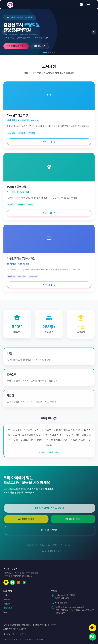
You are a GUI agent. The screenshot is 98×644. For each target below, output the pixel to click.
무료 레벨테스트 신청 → (16, 46)
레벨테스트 (8, 608)
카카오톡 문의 (28, 519)
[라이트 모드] (81, 5)
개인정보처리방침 (10, 634)
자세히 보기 (49, 142)
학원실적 (7, 604)
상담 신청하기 (51, 530)
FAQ (5, 612)
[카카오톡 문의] (93, 628)
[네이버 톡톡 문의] (93, 637)
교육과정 (7, 599)
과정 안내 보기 (40, 46)
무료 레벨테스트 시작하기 (51, 508)
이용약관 (23, 634)
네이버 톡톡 (75, 519)
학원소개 (7, 595)
